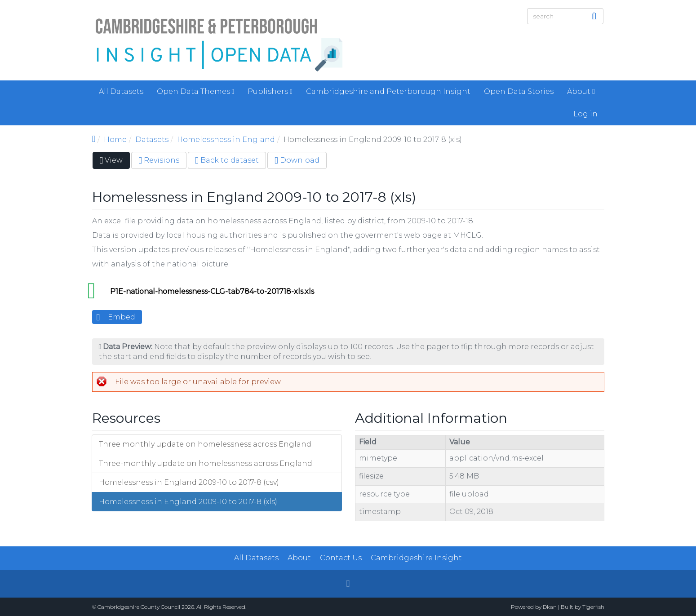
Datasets (152, 140)
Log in (585, 114)
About (581, 91)
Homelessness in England (226, 140)
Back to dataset (227, 160)
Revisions (159, 160)
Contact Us (341, 558)
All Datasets (121, 91)
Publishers (270, 91)
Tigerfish (593, 607)
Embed (122, 317)
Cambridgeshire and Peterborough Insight (388, 91)
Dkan (550, 607)
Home (115, 140)
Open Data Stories (519, 91)
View (115, 162)
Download (297, 160)
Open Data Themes (196, 91)
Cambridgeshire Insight (416, 558)
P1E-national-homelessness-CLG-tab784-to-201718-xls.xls (212, 291)
